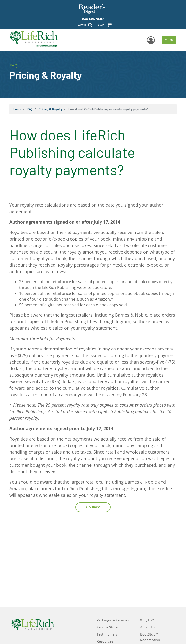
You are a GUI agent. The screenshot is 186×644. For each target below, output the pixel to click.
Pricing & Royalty (50, 109)
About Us (148, 627)
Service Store (107, 627)
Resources (105, 641)
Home (17, 109)
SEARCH (83, 25)
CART (105, 25)
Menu (169, 40)
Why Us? (147, 620)
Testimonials (107, 634)
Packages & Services (113, 620)
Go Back (93, 507)
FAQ (30, 109)
